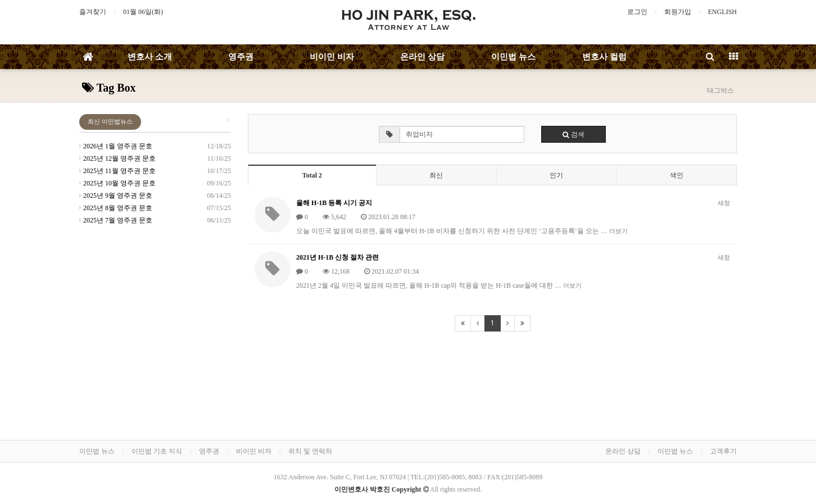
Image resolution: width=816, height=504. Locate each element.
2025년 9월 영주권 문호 (116, 196)
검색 (574, 134)
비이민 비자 (332, 57)
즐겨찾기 (93, 12)
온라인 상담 (422, 57)
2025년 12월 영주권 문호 (117, 158)
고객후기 (723, 451)
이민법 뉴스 (513, 57)
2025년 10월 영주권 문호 (117, 183)
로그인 (637, 12)
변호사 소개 (150, 57)
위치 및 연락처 (310, 451)
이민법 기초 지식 (157, 451)
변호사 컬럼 (604, 57)
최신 (436, 175)
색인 (677, 175)
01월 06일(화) (143, 12)
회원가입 (678, 12)
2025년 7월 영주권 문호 (116, 220)
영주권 (241, 57)
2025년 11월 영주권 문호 (117, 171)
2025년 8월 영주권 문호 (116, 208)
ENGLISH (722, 12)
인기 (556, 175)
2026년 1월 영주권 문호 (116, 146)
